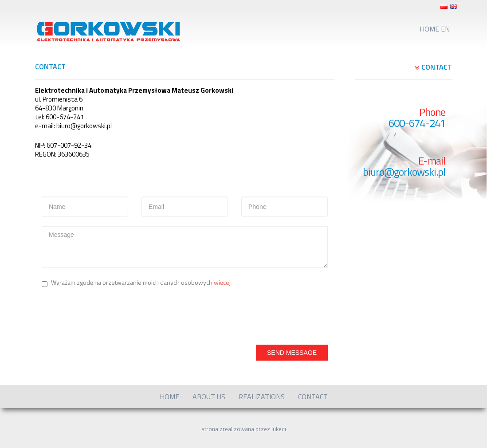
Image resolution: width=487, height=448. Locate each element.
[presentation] (109, 314)
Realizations (262, 397)
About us (209, 397)
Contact (313, 397)
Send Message (292, 353)
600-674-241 (417, 123)
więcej (222, 282)
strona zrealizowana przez (244, 429)
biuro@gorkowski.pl (404, 172)
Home (169, 397)
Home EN (435, 29)
